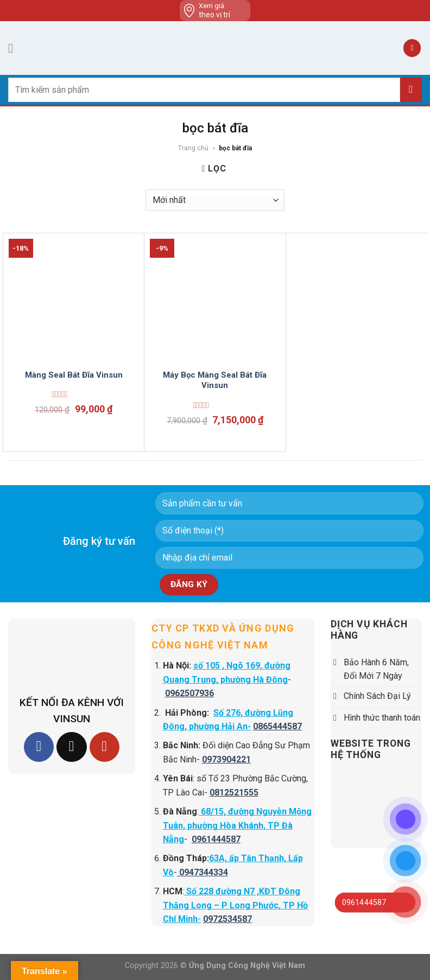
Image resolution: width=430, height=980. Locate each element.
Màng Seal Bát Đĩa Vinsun (74, 375)
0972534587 (227, 919)
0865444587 (277, 726)
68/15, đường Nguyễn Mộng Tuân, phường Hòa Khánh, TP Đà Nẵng (237, 825)
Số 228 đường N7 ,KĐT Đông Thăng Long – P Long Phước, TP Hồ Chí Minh (235, 905)
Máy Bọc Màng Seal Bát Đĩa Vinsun (215, 380)
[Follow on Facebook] (39, 747)
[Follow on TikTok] (71, 747)
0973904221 (226, 759)
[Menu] (15, 48)
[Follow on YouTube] (105, 747)
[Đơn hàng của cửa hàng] (215, 200)
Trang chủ (193, 148)
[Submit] (411, 90)
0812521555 (234, 793)
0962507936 (189, 693)
